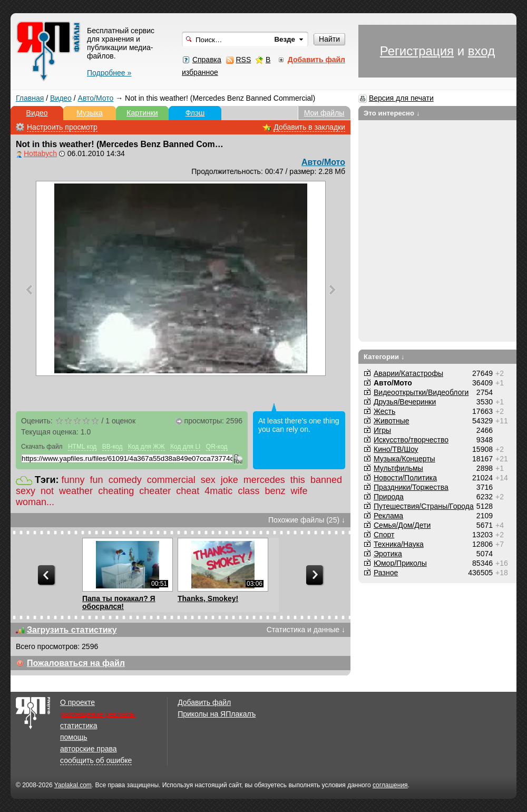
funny (73, 480)
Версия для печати (401, 98)
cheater (155, 491)
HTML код (82, 447)
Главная (30, 98)
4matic (218, 491)
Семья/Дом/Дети (402, 525)
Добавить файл (204, 702)
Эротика (388, 554)
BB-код (113, 447)
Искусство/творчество (411, 440)
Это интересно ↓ (392, 113)
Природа (389, 497)
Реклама (388, 516)
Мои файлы (324, 113)
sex (208, 480)
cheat (188, 491)
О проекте (77, 702)
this (298, 480)
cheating (116, 491)
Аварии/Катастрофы (408, 373)
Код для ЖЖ (147, 447)
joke (230, 480)
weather (76, 491)
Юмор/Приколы (400, 563)
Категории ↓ (384, 357)
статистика (79, 726)
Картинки (142, 113)
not (47, 491)
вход (481, 51)
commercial (171, 480)
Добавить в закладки (309, 127)
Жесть (384, 411)
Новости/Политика (405, 478)
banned (326, 480)
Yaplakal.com (73, 785)
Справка (207, 60)
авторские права (89, 749)
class (248, 491)
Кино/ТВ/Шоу (396, 449)
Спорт (384, 535)
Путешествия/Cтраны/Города (424, 506)
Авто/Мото (96, 98)
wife (299, 491)
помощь (74, 737)
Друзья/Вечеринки (405, 402)
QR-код (217, 447)
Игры (382, 430)
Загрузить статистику (72, 630)
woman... (35, 502)
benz (275, 491)
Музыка (90, 113)
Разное (386, 573)
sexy (26, 491)
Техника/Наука (399, 544)
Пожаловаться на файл (76, 663)
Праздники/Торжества (411, 487)
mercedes (264, 480)
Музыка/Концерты (404, 459)
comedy (125, 480)
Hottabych (40, 153)
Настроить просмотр (62, 127)
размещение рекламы (98, 714)
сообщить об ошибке (96, 760)
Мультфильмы (398, 468)
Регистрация (417, 51)
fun (97, 480)
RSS (243, 60)
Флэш (195, 113)
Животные (392, 421)
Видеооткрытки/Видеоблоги (421, 392)
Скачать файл (42, 447)
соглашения (390, 785)
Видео (61, 98)
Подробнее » (109, 73)
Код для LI (186, 447)
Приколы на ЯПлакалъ (217, 714)
